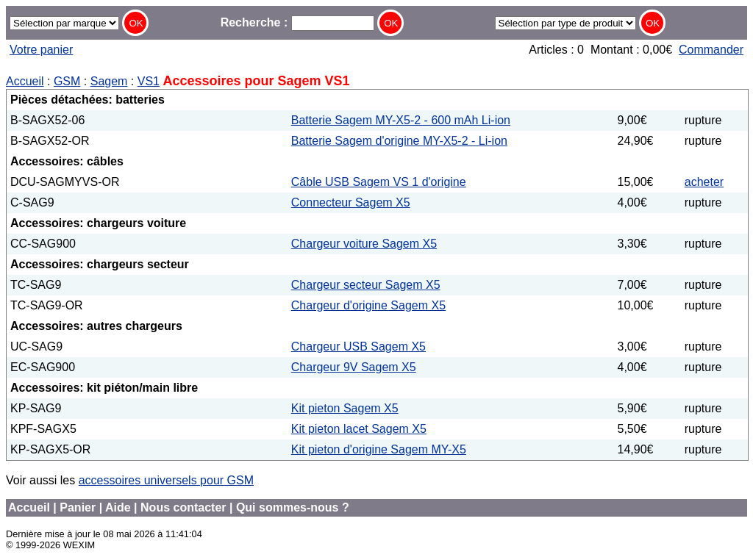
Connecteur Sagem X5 (351, 202)
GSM (67, 81)
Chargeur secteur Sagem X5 (366, 285)
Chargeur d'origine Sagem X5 (368, 305)
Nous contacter (183, 507)
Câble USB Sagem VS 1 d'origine (379, 182)
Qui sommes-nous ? (293, 507)
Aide (118, 507)
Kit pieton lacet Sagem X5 (359, 429)
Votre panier (41, 50)
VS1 (149, 81)
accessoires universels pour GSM (166, 480)
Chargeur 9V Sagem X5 (354, 367)
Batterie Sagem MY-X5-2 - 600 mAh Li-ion (401, 120)
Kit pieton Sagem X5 (345, 408)
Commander (711, 50)
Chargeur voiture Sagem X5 (364, 244)
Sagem (109, 81)
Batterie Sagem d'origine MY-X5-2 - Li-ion (399, 141)
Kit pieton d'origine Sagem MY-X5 (379, 449)
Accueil (25, 81)
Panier (78, 507)
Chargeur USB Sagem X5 (358, 347)
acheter (704, 182)
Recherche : (297, 22)
